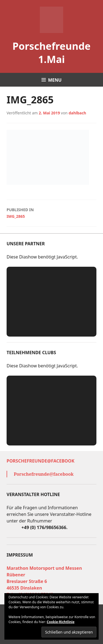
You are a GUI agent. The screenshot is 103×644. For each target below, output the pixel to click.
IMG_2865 (51, 213)
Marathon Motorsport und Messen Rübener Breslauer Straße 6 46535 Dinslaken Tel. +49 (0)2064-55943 (44, 581)
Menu (55, 80)
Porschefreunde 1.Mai (51, 53)
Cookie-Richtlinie (61, 622)
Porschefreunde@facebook (41, 461)
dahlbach (77, 113)
